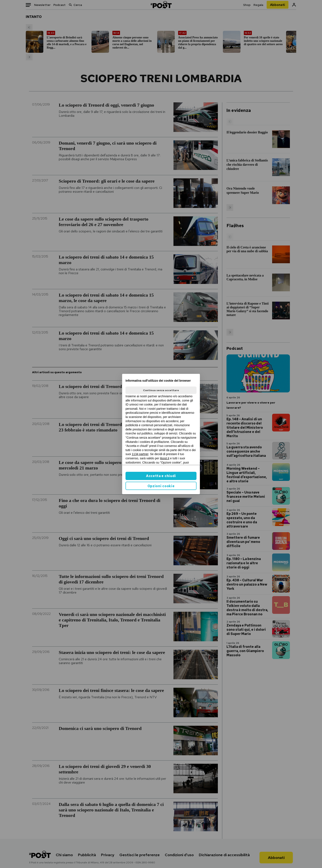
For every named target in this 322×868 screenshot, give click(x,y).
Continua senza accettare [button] (161, 390)
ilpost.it (165, 458)
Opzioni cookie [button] (161, 486)
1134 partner (140, 454)
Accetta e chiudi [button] (161, 476)
